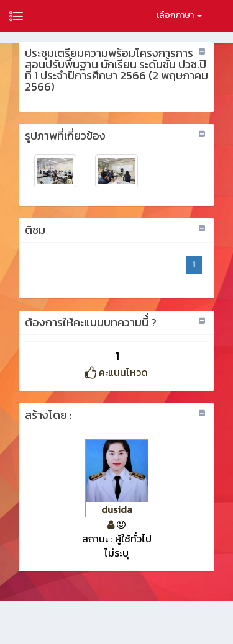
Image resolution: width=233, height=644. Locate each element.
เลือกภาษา (179, 15)
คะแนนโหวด (116, 372)
